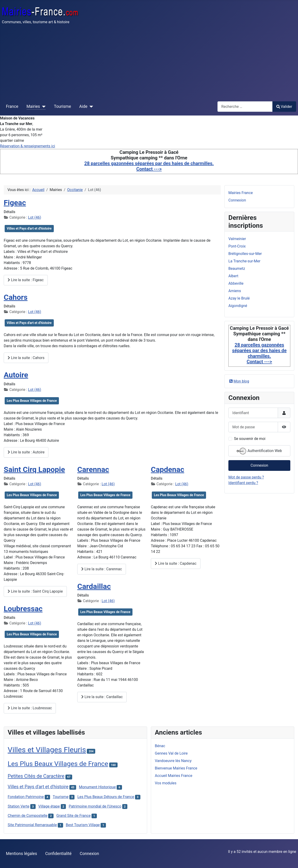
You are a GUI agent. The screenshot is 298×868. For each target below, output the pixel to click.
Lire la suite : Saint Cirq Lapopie (35, 591)
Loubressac (23, 609)
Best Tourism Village (83, 825)
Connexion (237, 200)
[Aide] (90, 106)
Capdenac (168, 469)
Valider (284, 107)
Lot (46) (35, 217)
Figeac (15, 203)
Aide (83, 106)
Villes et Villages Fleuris (47, 750)
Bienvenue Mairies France (176, 768)
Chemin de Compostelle (28, 816)
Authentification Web (259, 451)
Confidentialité (58, 854)
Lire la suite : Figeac (26, 280)
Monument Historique (97, 787)
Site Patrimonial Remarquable (32, 825)
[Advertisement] (149, 63)
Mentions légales (22, 854)
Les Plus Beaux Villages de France (32, 401)
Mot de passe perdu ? (246, 477)
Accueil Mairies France (174, 776)
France (12, 106)
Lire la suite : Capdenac (176, 563)
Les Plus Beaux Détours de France (106, 797)
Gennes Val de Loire (171, 753)
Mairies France (241, 193)
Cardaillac (94, 586)
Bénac (160, 746)
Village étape (49, 806)
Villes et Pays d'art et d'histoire (29, 228)
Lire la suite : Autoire (26, 452)
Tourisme (63, 106)
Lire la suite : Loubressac (30, 708)
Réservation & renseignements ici (27, 146)
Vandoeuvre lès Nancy (173, 761)
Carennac (93, 469)
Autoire (16, 375)
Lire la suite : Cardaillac (102, 697)
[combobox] (245, 107)
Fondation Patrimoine (26, 797)
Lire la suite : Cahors (26, 358)
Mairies (33, 106)
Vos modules (166, 783)
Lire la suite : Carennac (102, 569)
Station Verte (19, 806)
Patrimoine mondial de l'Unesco (95, 806)
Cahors (16, 297)
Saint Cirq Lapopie (34, 469)
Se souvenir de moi (250, 439)
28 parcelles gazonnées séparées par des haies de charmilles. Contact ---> (149, 166)
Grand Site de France (73, 816)
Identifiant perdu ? (243, 483)
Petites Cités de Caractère (36, 776)
